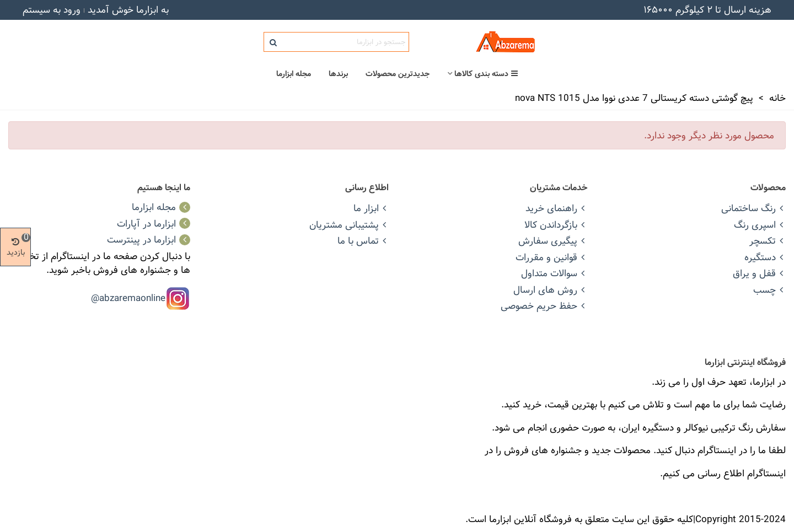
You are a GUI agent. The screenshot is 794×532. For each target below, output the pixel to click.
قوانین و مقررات (551, 257)
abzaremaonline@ (128, 297)
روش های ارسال (550, 290)
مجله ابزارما (294, 74)
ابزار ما (371, 208)
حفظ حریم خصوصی (544, 306)
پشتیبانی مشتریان (349, 225)
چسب (769, 290)
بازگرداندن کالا (556, 225)
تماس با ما (363, 241)
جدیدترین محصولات (398, 74)
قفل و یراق (759, 273)
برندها (338, 74)
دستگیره (765, 257)
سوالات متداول (554, 273)
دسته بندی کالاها (486, 74)
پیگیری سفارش (553, 241)
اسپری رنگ (760, 225)
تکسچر (768, 241)
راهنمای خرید (556, 208)
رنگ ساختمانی (753, 208)
